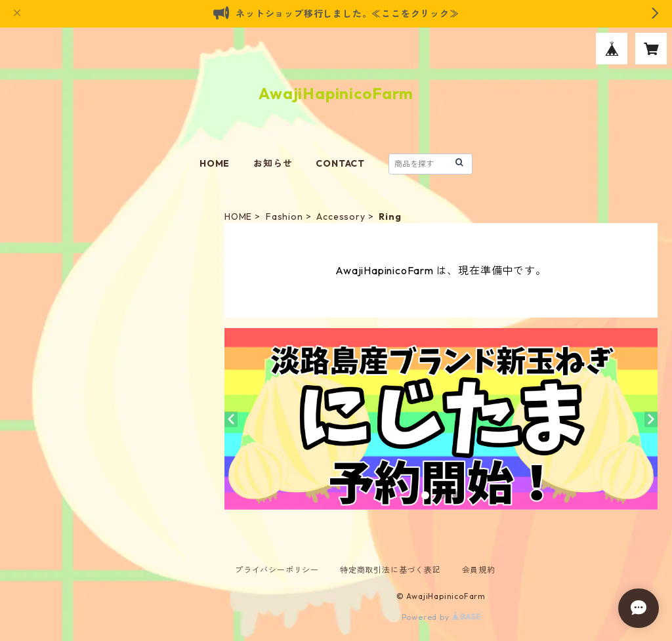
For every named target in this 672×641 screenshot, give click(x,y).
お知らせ (273, 163)
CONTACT (340, 163)
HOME (215, 163)
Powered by (441, 617)
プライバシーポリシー (277, 570)
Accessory (341, 217)
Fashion (284, 217)
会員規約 (479, 570)
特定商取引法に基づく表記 (390, 570)
